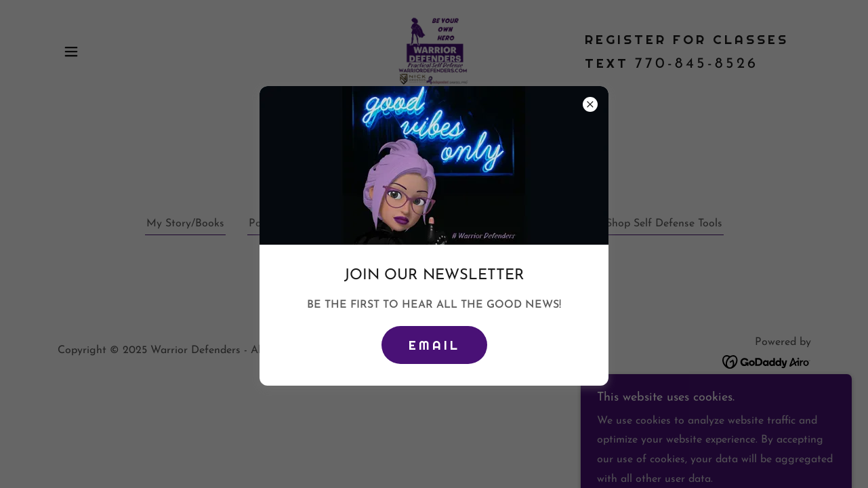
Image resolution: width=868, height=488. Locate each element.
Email (434, 345)
